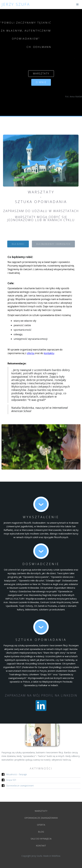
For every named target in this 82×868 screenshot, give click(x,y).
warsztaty (41, 74)
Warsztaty (41, 811)
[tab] (18, 244)
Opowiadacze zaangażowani (20, 786)
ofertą (31, 353)
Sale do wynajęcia (41, 839)
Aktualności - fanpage (16, 774)
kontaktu (49, 353)
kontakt (41, 846)
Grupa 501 (11, 780)
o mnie (41, 82)
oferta (41, 825)
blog (41, 832)
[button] (77, 5)
